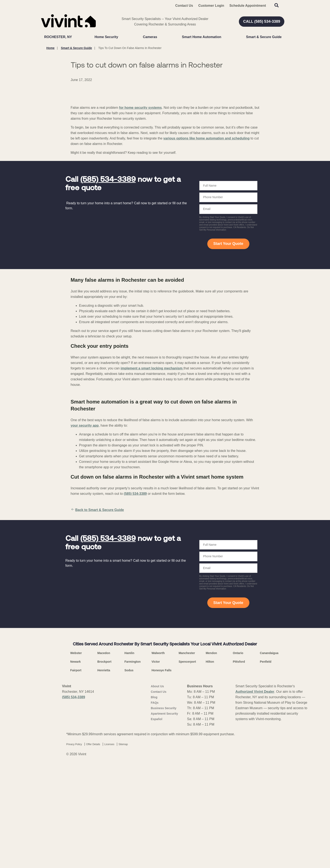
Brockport (104, 763)
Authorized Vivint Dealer (255, 793)
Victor (156, 763)
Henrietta (104, 771)
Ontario (238, 754)
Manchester (187, 754)
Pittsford (239, 763)
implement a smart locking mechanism (152, 469)
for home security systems (140, 209)
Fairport (76, 771)
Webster (76, 754)
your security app (85, 526)
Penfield (266, 763)
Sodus (129, 771)
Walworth (158, 754)
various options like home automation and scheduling (206, 239)
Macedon (104, 754)
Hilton (210, 763)
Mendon (211, 754)
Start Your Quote (228, 345)
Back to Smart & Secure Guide (97, 611)
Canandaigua (269, 754)
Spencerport (187, 763)
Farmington (132, 763)
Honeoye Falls (162, 771)
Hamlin (129, 754)
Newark (76, 763)
